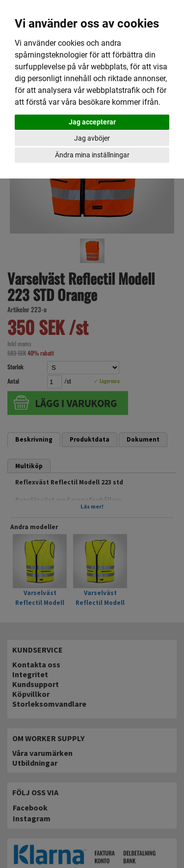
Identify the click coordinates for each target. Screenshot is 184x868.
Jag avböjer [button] (92, 138)
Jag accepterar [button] (92, 122)
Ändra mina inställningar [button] (92, 155)
